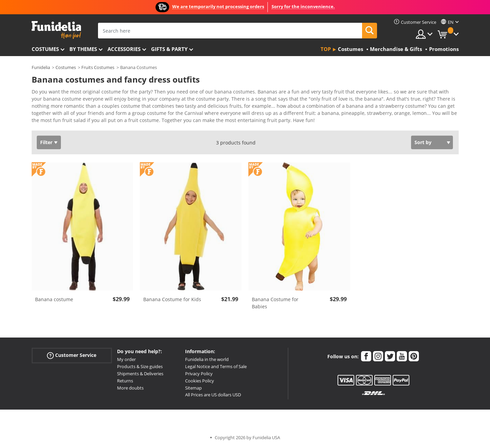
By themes (83, 49)
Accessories (124, 49)
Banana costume (54, 299)
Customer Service (72, 355)
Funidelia (41, 67)
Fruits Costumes (98, 67)
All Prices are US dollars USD (213, 395)
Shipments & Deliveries (140, 374)
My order (126, 359)
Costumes (45, 49)
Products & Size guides (140, 366)
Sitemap (193, 388)
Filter (46, 142)
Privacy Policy (199, 374)
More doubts (130, 388)
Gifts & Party (169, 49)
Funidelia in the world (207, 359)
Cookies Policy (200, 381)
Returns (125, 381)
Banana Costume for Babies (275, 303)
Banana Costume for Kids (172, 299)
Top (326, 49)
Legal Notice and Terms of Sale (216, 366)
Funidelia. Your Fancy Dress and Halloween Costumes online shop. (56, 30)
